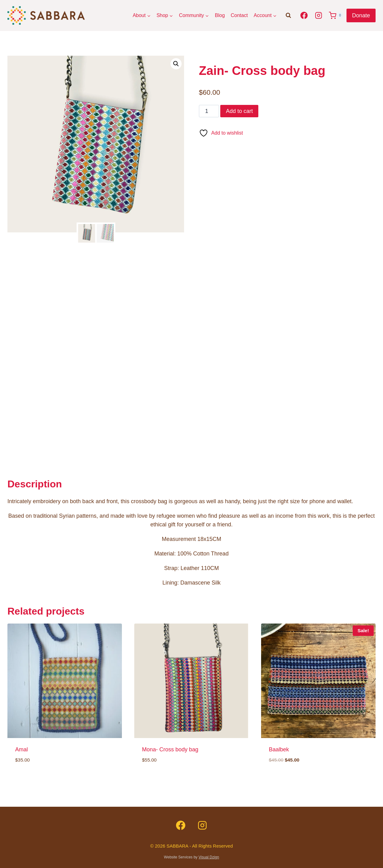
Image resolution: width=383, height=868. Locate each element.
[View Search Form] (288, 15)
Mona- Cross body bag (170, 749)
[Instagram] (318, 16)
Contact (239, 15)
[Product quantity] (209, 111)
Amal (22, 749)
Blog (220, 15)
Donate (361, 15)
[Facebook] (304, 16)
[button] (176, 64)
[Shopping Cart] (336, 15)
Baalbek (279, 749)
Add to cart (239, 111)
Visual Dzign (209, 857)
